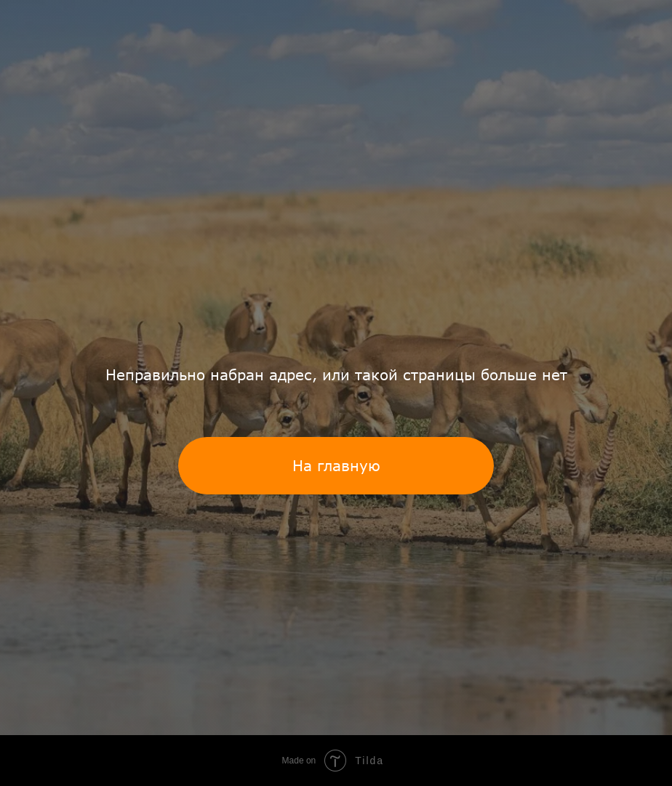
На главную (336, 465)
